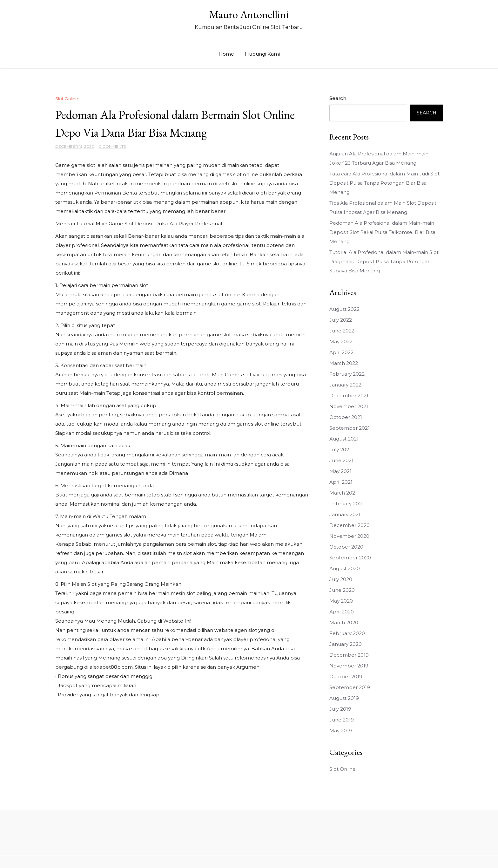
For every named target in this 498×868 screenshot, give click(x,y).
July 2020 (341, 579)
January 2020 (346, 644)
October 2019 (346, 677)
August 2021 (344, 439)
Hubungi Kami (262, 54)
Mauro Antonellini (249, 14)
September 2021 (350, 428)
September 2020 (350, 558)
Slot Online (67, 99)
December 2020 (350, 525)
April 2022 (341, 352)
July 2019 (340, 709)
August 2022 (344, 309)
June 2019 (342, 720)
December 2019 (349, 655)
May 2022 (341, 342)
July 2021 (340, 450)
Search (338, 98)
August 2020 (345, 568)
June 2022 (342, 331)
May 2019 (341, 731)
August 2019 (344, 698)
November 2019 (349, 666)
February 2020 (347, 633)
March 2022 (344, 363)
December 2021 (349, 396)
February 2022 (347, 374)
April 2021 (341, 482)
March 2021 (343, 493)
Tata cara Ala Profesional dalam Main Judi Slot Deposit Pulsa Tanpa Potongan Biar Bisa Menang (384, 183)
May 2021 (340, 471)
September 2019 (350, 687)
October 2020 (346, 547)
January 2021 (345, 514)
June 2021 (341, 460)
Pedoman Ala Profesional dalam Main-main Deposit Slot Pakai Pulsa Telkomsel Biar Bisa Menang (382, 232)
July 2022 (341, 320)
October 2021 (346, 417)
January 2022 (345, 385)
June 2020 (342, 590)
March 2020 (344, 622)
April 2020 (342, 612)
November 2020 (349, 536)
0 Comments (112, 146)
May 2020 (341, 601)
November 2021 (349, 406)
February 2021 (347, 504)
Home (226, 54)
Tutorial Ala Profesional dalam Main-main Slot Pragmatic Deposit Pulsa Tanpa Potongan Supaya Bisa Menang (384, 261)
